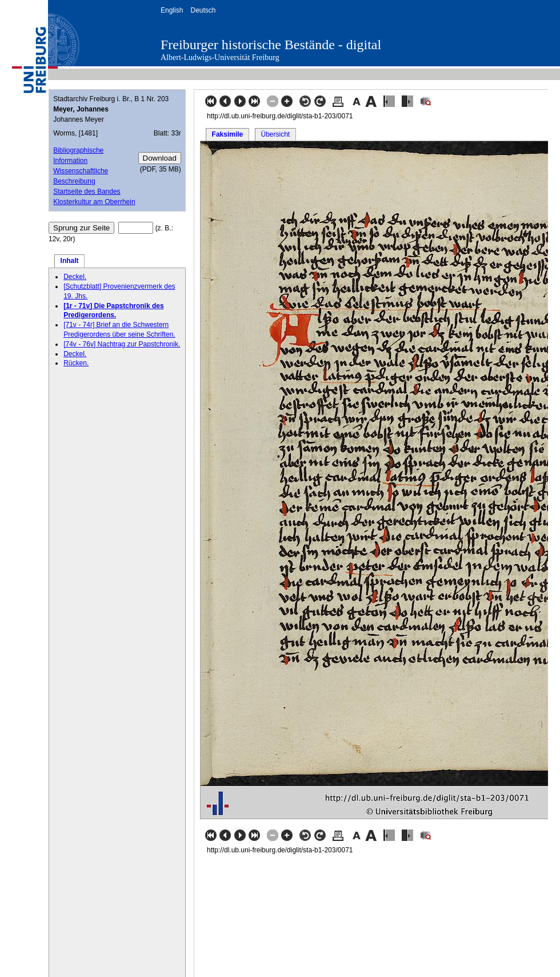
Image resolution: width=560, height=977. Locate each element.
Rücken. (76, 363)
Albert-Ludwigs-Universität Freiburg (220, 57)
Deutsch (203, 10)
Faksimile (228, 134)
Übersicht (275, 134)
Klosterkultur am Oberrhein (94, 202)
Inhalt (70, 261)
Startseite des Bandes (87, 192)
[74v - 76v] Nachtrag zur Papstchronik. (122, 344)
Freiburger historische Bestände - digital (271, 45)
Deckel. (75, 277)
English (172, 10)
